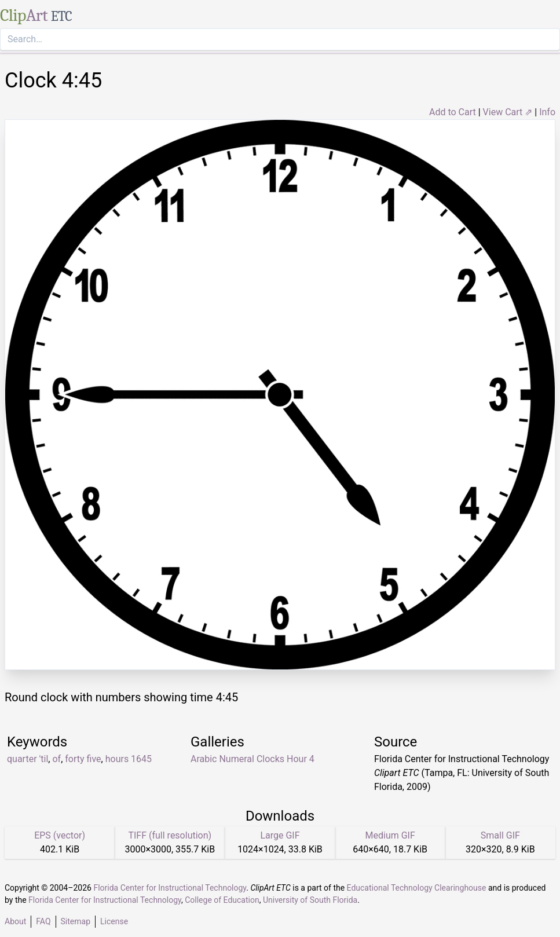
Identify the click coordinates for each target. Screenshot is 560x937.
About (15, 921)
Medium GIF (390, 835)
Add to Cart (453, 112)
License (114, 921)
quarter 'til (28, 759)
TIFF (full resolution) (170, 835)
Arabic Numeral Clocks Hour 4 (252, 759)
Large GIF (280, 835)
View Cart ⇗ (508, 112)
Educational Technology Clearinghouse (417, 888)
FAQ (43, 921)
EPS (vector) (60, 835)
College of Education (222, 900)
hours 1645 (129, 759)
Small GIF (500, 835)
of (56, 759)
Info (547, 112)
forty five (83, 759)
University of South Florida (310, 900)
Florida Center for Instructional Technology (170, 888)
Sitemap (76, 921)
